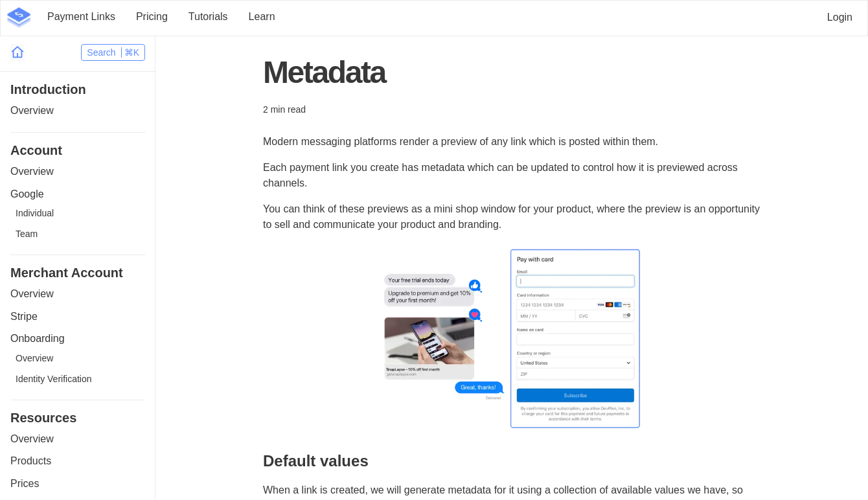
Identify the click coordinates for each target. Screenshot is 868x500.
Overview (32, 110)
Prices (25, 483)
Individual (35, 213)
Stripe (24, 316)
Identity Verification (54, 379)
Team (27, 234)
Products (31, 461)
